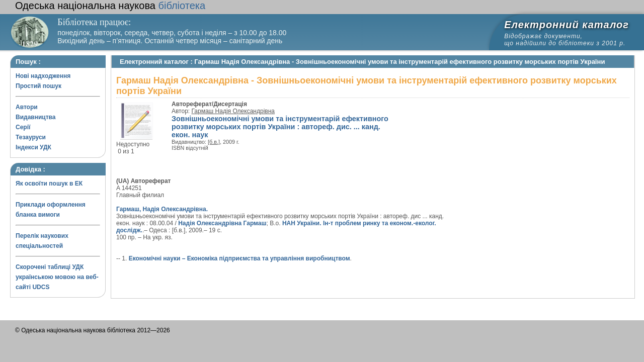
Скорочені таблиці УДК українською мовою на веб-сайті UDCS (57, 277)
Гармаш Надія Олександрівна (233, 111)
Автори (27, 107)
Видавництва (35, 117)
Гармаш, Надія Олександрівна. (162, 209)
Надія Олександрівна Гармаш (222, 223)
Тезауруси (31, 137)
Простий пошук (38, 86)
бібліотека (110, 6)
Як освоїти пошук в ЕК (49, 184)
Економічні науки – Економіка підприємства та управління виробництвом (239, 258)
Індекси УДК (33, 147)
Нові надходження (43, 76)
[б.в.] (214, 142)
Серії (23, 127)
